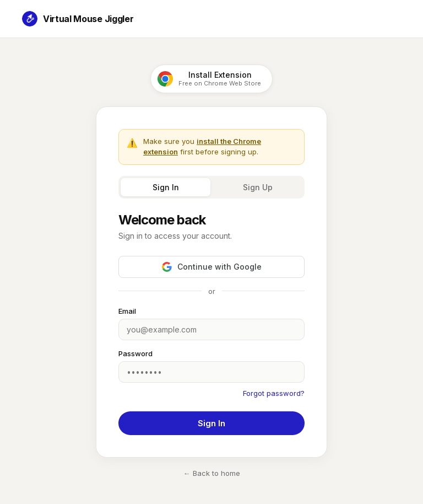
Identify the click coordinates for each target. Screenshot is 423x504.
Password (135, 353)
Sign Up (258, 187)
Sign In (166, 187)
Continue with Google (212, 267)
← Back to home (212, 473)
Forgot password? (274, 393)
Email (127, 311)
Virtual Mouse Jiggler (78, 19)
